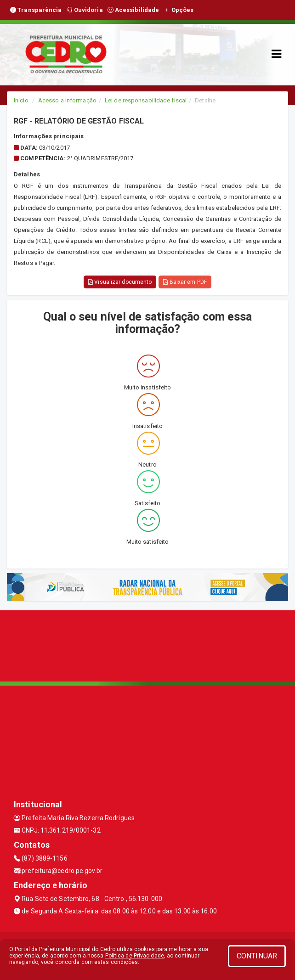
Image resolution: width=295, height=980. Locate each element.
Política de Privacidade (135, 956)
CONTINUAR (257, 956)
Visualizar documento (120, 282)
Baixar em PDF (185, 282)
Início (21, 100)
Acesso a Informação (67, 100)
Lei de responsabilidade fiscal (146, 100)
